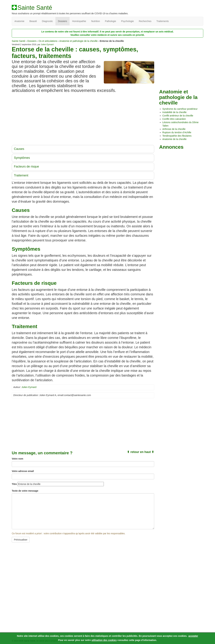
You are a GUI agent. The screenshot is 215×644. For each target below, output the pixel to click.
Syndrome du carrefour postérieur (180, 109)
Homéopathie (79, 21)
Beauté (33, 21)
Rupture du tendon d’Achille (177, 132)
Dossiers (62, 21)
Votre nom (17, 459)
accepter (193, 636)
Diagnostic (47, 21)
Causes (19, 149)
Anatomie (19, 21)
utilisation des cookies (104, 640)
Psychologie (127, 21)
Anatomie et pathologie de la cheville (78, 41)
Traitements (163, 21)
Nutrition (96, 21)
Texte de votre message (25, 491)
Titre (14, 484)
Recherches (145, 21)
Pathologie (111, 21)
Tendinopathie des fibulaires (177, 136)
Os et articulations (48, 41)
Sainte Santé (35, 8)
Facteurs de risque (26, 167)
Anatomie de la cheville (175, 139)
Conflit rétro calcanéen (174, 119)
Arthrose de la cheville (174, 129)
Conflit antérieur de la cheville (178, 116)
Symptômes (22, 158)
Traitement (21, 175)
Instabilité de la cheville (175, 112)
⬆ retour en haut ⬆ (141, 452)
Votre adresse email (23, 471)
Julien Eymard (47, 45)
